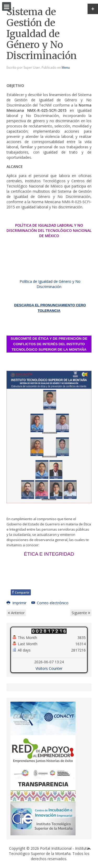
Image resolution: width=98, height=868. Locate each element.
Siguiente (81, 613)
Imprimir (17, 603)
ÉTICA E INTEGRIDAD (49, 554)
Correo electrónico (50, 603)
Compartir (21, 592)
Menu (66, 68)
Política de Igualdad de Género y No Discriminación (50, 284)
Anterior (16, 613)
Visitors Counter (49, 668)
